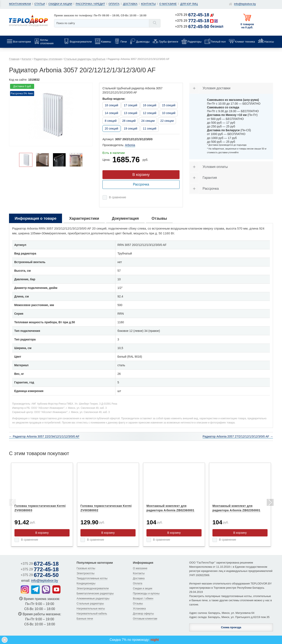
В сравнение (118, 197)
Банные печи (85, 619)
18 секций (111, 105)
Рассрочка (141, 184)
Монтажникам (20, 4)
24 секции (148, 121)
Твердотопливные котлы (92, 578)
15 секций (169, 105)
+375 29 (192, 15)
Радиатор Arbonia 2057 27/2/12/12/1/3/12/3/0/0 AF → (238, 436)
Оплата (114, 4)
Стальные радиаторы (90, 603)
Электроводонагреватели (93, 588)
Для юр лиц (189, 4)
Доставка (130, 4)
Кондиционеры (86, 583)
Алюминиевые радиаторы (93, 598)
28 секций (129, 121)
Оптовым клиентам (145, 619)
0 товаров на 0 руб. (247, 26)
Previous (12, 503)
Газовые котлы (86, 568)
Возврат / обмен (143, 598)
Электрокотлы (86, 573)
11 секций (150, 129)
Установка (139, 608)
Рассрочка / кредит (90, 4)
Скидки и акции (60, 4)
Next (270, 503)
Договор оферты (143, 613)
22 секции (167, 121)
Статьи (40, 4)
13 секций (131, 113)
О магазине (168, 4)
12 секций (150, 113)
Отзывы (138, 603)
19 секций (131, 129)
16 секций (150, 105)
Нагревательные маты (91, 608)
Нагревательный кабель (92, 613)
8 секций (111, 121)
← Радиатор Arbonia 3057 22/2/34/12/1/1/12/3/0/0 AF (44, 436)
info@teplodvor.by (245, 4)
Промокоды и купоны (146, 593)
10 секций (169, 113)
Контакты (148, 4)
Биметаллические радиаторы (95, 593)
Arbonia (130, 145)
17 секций (131, 105)
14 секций (111, 113)
